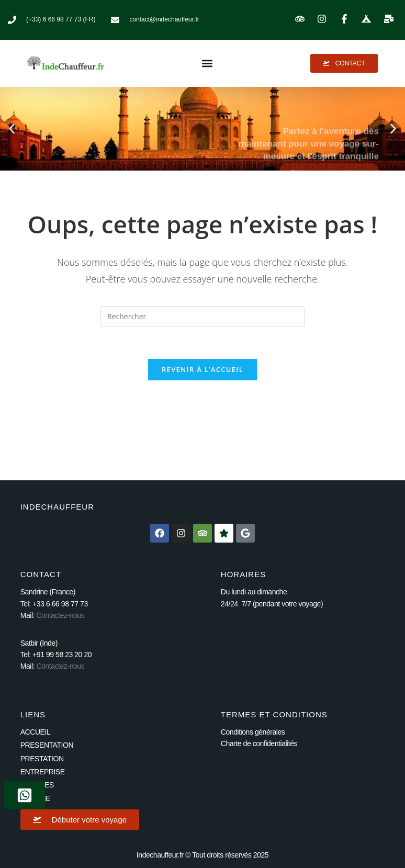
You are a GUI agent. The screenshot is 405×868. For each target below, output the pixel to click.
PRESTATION (42, 759)
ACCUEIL (36, 732)
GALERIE (36, 798)
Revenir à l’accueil (203, 369)
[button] (207, 63)
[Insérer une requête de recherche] (203, 317)
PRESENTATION (47, 745)
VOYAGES (37, 785)
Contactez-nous (60, 615)
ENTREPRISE (43, 772)
